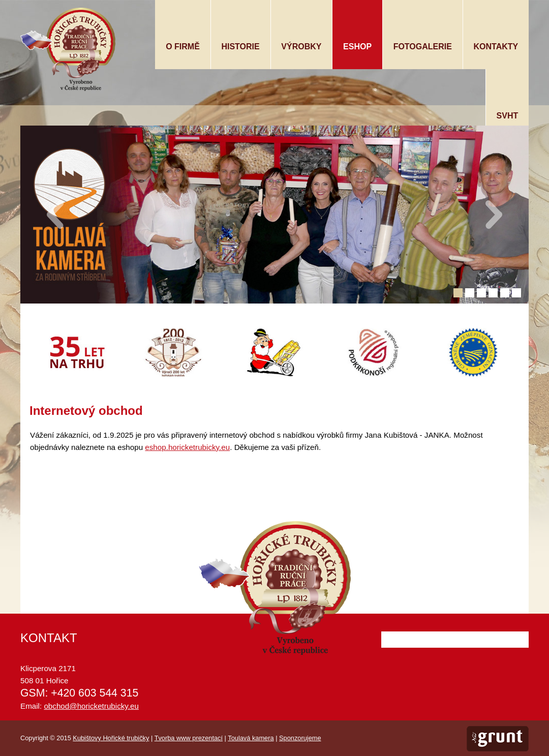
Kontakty (496, 47)
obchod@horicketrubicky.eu (91, 706)
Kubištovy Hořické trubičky (111, 738)
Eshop (357, 47)
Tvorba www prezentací (189, 738)
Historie (240, 47)
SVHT (508, 116)
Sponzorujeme (300, 738)
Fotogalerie (423, 47)
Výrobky (301, 47)
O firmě (183, 47)
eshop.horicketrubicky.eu (187, 447)
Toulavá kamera (251, 738)
